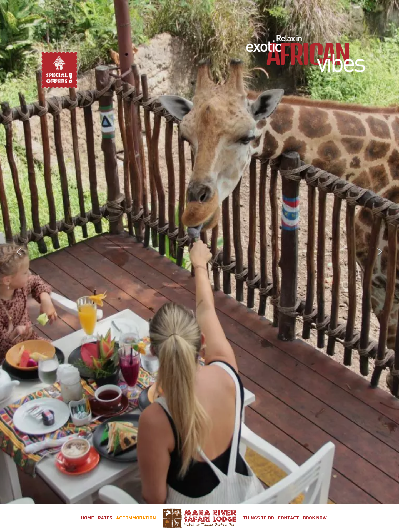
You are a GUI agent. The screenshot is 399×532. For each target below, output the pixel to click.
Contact (288, 518)
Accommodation (136, 518)
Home (87, 518)
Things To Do (259, 518)
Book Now (315, 518)
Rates (105, 518)
